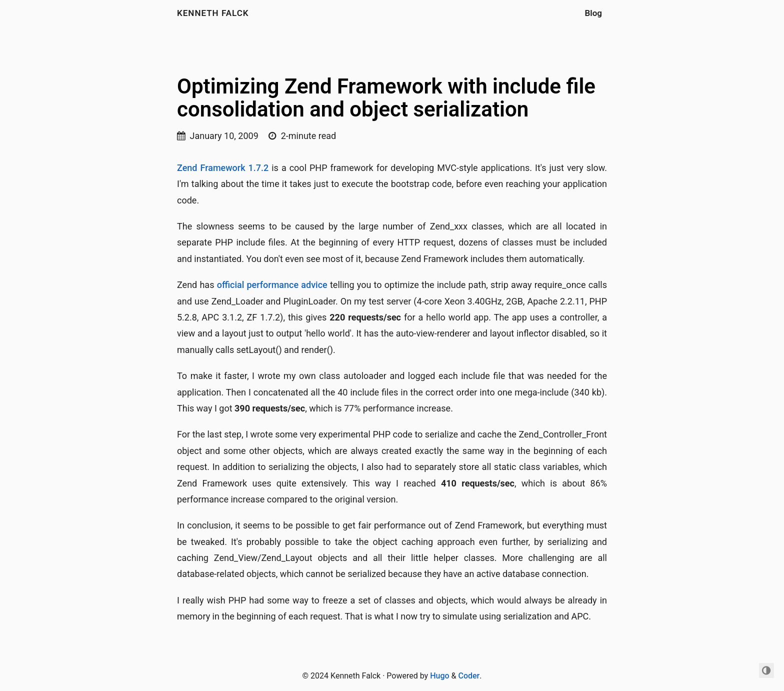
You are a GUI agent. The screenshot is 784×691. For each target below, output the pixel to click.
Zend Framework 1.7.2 (223, 168)
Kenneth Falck (213, 13)
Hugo (439, 676)
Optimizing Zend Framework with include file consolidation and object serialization (386, 98)
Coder (469, 676)
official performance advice (272, 285)
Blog (594, 13)
